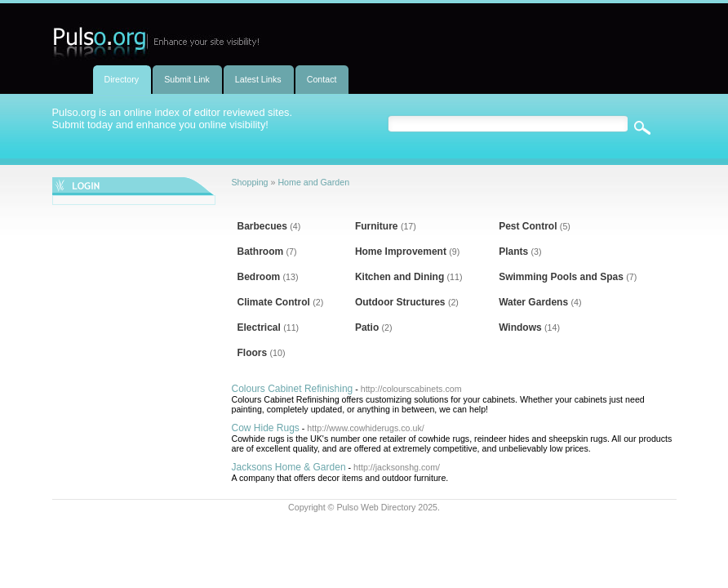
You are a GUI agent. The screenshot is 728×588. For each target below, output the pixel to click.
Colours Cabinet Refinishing (293, 389)
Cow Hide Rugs (266, 428)
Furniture (377, 226)
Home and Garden (313, 182)
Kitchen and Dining (400, 277)
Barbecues (262, 226)
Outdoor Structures (400, 302)
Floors (253, 353)
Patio (367, 327)
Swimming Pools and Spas (561, 277)
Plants (513, 252)
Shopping (250, 182)
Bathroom (261, 252)
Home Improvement (401, 252)
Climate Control (274, 302)
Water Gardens (533, 302)
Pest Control (528, 226)
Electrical (259, 327)
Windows (520, 327)
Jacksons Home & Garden (289, 467)
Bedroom (259, 277)
